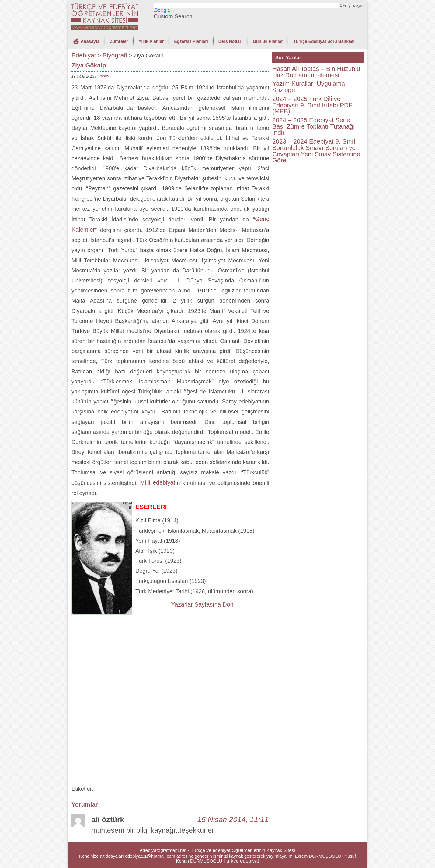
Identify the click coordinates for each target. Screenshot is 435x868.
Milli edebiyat (158, 482)
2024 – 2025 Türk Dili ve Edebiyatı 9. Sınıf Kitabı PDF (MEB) (312, 105)
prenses (102, 76)
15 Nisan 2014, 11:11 (233, 820)
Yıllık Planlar (151, 41)
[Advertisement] (170, 660)
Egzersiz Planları (191, 41)
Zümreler (119, 41)
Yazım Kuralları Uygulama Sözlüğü (309, 87)
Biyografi (115, 55)
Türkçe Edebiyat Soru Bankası (324, 41)
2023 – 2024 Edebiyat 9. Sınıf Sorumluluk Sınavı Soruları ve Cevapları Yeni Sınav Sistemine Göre (316, 151)
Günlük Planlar (268, 41)
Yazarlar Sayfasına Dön (202, 604)
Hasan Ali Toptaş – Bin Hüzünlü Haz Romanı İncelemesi (316, 72)
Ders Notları (230, 41)
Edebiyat (84, 55)
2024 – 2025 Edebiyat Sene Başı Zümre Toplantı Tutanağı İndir (313, 126)
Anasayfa (90, 41)
